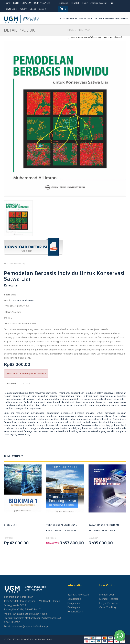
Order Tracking (108, 607)
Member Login (107, 595)
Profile (16, 3)
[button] (58, 16)
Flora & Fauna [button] (122, 18)
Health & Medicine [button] (106, 18)
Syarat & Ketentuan (78, 595)
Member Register (109, 599)
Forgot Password (109, 603)
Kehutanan (84, 30)
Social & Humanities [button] (68, 18)
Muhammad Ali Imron (23, 300)
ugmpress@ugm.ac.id (24, 626)
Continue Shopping (15, 264)
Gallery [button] (24, 9)
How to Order (11, 9)
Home (7, 3)
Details (26, 384)
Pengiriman (74, 603)
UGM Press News (42, 3)
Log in (85, 3)
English (76, 3)
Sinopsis (11, 384)
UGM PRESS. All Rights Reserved (35, 639)
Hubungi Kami (75, 612)
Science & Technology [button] (88, 18)
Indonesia (63, 3)
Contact (43, 9)
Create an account (98, 3)
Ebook (33, 9)
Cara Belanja (74, 599)
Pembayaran (74, 607)
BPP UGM (26, 3)
